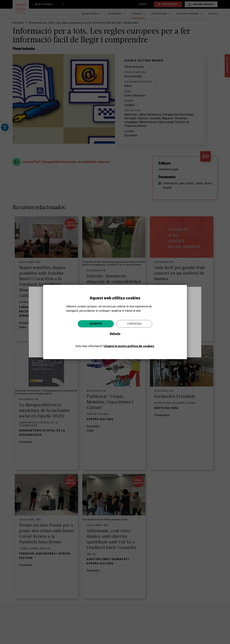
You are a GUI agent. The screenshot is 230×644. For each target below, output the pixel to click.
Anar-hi (145, 341)
